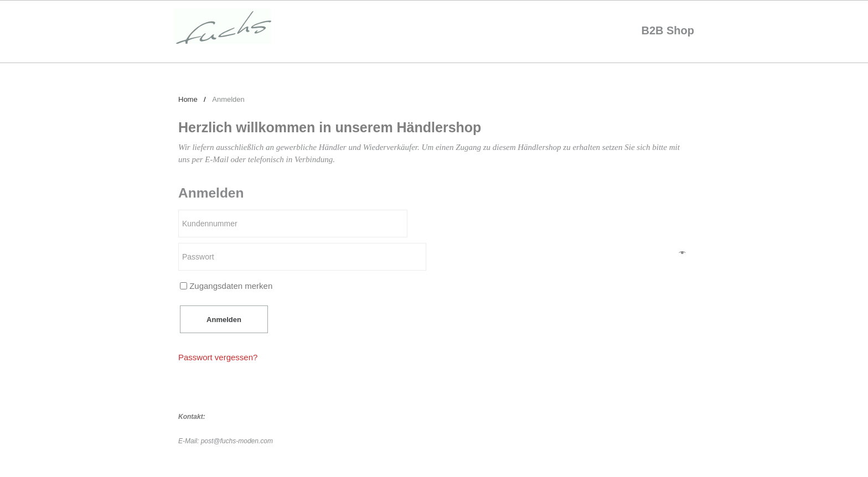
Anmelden (224, 320)
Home (188, 99)
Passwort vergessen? (218, 357)
